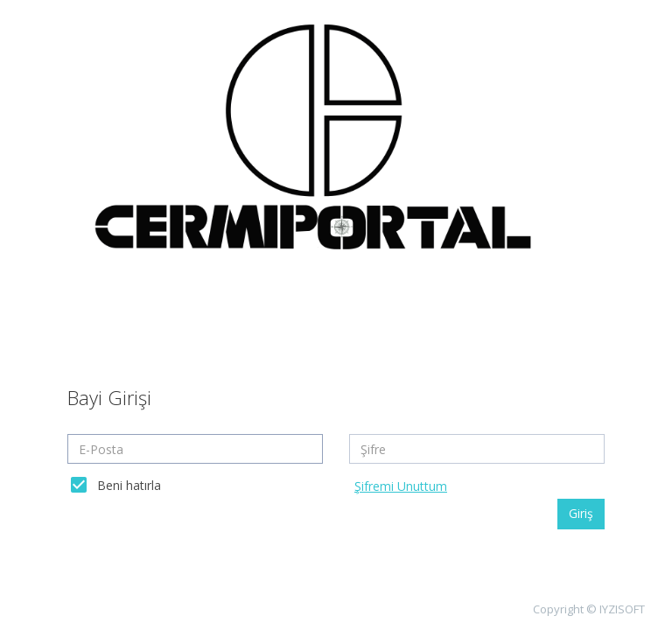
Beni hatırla (129, 485)
